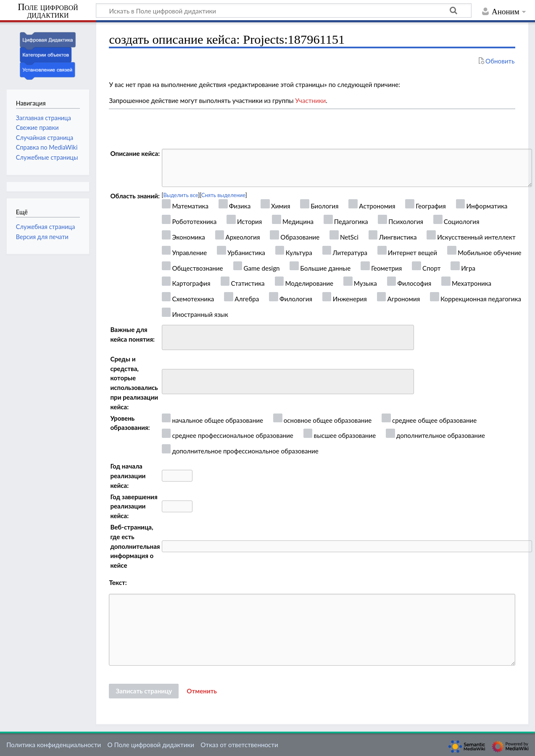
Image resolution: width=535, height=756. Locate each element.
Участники (310, 100)
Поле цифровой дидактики (48, 11)
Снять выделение (223, 195)
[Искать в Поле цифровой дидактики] (284, 11)
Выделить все (181, 195)
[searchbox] (170, 336)
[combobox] (288, 337)
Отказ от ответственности (239, 745)
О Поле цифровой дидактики (151, 745)
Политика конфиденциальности (54, 745)
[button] (202, 691)
